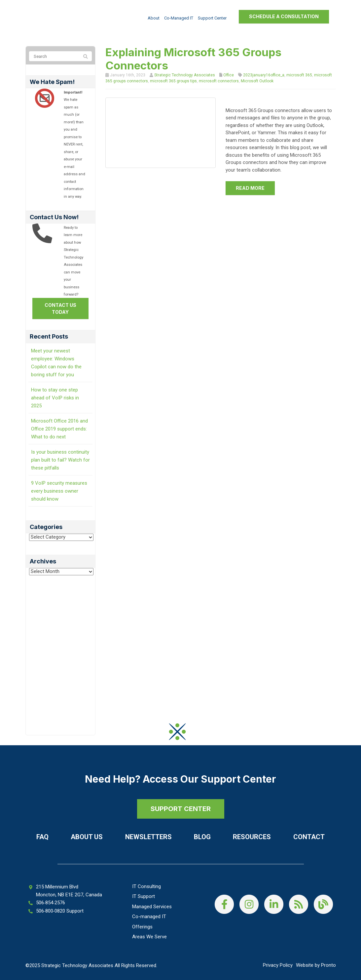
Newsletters (148, 837)
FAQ (42, 837)
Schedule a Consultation (284, 16)
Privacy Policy (278, 965)
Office (229, 75)
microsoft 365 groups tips (173, 81)
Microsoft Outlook (257, 81)
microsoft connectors (219, 81)
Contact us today (60, 308)
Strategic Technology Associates (185, 75)
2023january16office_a (264, 75)
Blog (202, 837)
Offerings (142, 927)
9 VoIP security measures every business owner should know (59, 491)
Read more (250, 188)
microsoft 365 (299, 75)
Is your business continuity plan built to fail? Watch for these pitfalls (60, 460)
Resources (252, 837)
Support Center (212, 18)
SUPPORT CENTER (181, 809)
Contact (309, 837)
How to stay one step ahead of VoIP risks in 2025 (55, 398)
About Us (87, 837)
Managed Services (152, 907)
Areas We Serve (149, 937)
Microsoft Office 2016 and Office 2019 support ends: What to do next (59, 429)
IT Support (144, 896)
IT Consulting (146, 886)
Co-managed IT (179, 18)
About (154, 18)
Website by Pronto (316, 965)
